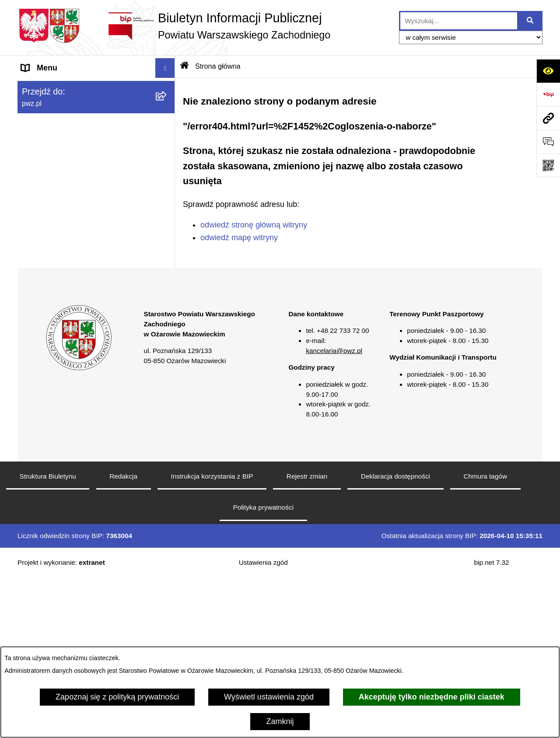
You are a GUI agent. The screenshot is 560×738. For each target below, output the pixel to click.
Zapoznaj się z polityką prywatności (117, 697)
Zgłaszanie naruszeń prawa (70, 225)
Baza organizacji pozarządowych (79, 245)
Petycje (34, 304)
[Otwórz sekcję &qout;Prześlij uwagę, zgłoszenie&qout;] (548, 142)
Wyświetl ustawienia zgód (269, 697)
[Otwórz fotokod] (548, 165)
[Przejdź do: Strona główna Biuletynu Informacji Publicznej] (185, 66)
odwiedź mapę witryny (239, 238)
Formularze (41, 343)
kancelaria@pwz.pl (334, 511)
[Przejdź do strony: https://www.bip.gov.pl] (548, 94)
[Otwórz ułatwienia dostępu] (548, 71)
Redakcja (123, 636)
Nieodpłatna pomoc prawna (69, 265)
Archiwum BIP (46, 383)
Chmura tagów (485, 636)
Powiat (33, 107)
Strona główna (47, 87)
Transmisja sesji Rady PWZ (70, 363)
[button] (167, 108)
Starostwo (39, 127)
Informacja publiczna (58, 284)
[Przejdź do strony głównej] (174, 26)
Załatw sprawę (47, 147)
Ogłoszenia (41, 166)
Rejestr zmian (307, 636)
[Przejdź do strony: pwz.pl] (548, 118)
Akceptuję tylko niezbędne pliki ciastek (432, 697)
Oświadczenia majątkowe (66, 206)
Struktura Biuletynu (48, 636)
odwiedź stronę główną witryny (254, 225)
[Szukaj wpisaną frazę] (530, 21)
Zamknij (280, 721)
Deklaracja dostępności (395, 636)
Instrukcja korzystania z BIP (212, 636)
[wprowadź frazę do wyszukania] (459, 21)
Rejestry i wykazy (52, 324)
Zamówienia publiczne (60, 186)
